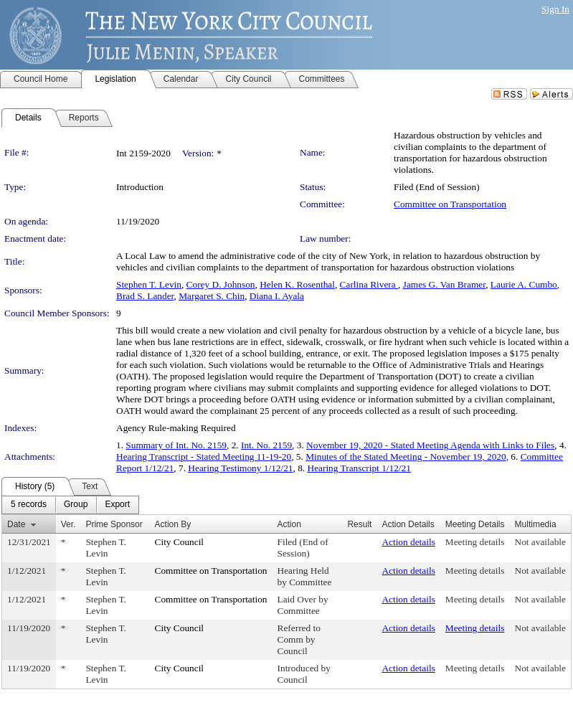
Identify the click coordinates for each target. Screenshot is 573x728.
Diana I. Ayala (277, 296)
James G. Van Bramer (444, 284)
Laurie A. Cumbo (524, 284)
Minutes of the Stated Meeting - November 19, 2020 (406, 457)
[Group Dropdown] (76, 505)
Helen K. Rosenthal (297, 284)
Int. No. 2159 (266, 445)
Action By (173, 524)
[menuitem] (29, 505)
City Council (180, 542)
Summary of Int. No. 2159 (176, 445)
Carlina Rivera (369, 284)
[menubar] (70, 505)
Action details (408, 542)
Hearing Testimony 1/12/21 (240, 468)
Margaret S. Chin (212, 296)
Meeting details (475, 542)
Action (289, 524)
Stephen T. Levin (149, 284)
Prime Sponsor (114, 524)
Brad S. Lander (145, 296)
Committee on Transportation (450, 204)
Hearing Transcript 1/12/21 (359, 468)
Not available (540, 542)
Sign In (555, 9)
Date (16, 524)
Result (359, 524)
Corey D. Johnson (221, 284)
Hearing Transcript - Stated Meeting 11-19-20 (204, 457)
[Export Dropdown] (117, 505)
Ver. (68, 524)
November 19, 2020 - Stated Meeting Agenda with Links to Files (430, 445)
